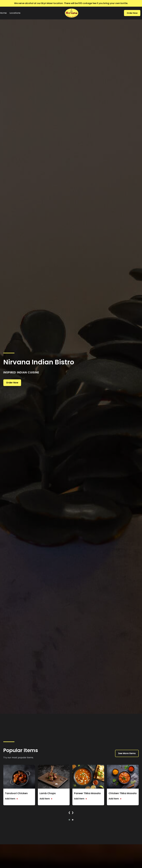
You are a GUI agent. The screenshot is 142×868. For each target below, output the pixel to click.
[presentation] (69, 813)
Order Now (132, 13)
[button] (69, 820)
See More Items (127, 753)
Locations (15, 13)
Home (3, 13)
